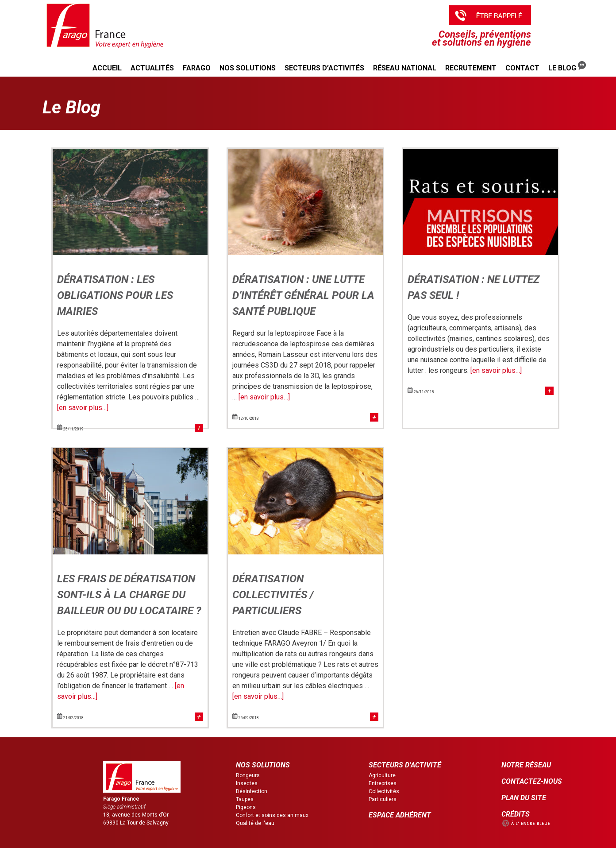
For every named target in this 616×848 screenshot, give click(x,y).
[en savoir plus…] (83, 408)
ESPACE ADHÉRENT (400, 815)
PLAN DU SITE (524, 798)
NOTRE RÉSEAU (526, 765)
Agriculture (382, 775)
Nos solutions (248, 68)
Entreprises (383, 783)
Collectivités (384, 791)
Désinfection (252, 791)
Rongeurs (248, 775)
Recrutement (471, 68)
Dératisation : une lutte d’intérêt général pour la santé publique (303, 295)
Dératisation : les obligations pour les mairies (115, 295)
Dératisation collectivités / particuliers (273, 595)
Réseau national (405, 68)
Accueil (107, 68)
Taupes (245, 799)
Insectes (247, 783)
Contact (522, 68)
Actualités (152, 68)
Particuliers (383, 799)
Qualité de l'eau (255, 823)
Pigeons (246, 807)
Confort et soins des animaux (272, 815)
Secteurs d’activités (324, 68)
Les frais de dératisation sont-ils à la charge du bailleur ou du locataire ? (129, 595)
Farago (197, 68)
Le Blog (567, 67)
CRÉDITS (516, 814)
